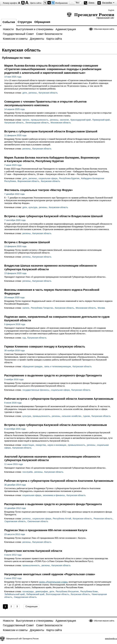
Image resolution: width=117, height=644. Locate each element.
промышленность (40, 120)
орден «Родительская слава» (54, 582)
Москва (101, 308)
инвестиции (28, 445)
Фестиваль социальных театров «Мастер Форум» (39, 190)
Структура (25, 22)
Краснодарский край (81, 120)
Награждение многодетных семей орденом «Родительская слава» (50, 574)
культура (33, 207)
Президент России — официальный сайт (90, 15)
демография (42, 591)
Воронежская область (28, 181)
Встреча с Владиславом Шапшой (27, 242)
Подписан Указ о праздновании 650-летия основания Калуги (46, 530)
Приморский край (101, 120)
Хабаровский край (35, 594)
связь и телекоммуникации (58, 367)
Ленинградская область (37, 123)
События (9, 22)
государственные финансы (36, 390)
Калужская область (48, 93)
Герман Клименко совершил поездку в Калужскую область (45, 347)
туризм (86, 416)
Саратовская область (15, 521)
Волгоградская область (57, 594)
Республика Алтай (62, 519)
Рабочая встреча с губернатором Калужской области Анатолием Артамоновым (59, 399)
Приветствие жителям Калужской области (33, 551)
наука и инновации (57, 445)
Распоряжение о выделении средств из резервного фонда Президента (53, 375)
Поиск (91, 3)
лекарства (41, 445)
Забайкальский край (15, 594)
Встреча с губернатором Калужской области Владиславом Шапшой (51, 131)
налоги (26, 120)
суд (24, 338)
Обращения (42, 22)
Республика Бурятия (69, 178)
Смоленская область (38, 521)
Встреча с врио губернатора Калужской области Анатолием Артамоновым (56, 425)
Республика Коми (89, 591)
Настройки (107, 3)
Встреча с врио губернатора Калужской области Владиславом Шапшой (53, 216)
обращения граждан (32, 367)
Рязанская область (103, 519)
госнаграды (28, 591)
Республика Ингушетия (67, 591)
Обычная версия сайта (104, 29)
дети (25, 93)
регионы (33, 93)
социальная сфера (48, 178)
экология (64, 120)
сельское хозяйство (72, 416)
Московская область (61, 123)
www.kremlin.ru (111, 639)
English (111, 10)
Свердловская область (25, 597)
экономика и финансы (54, 495)
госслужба (28, 472)
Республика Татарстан (42, 308)
